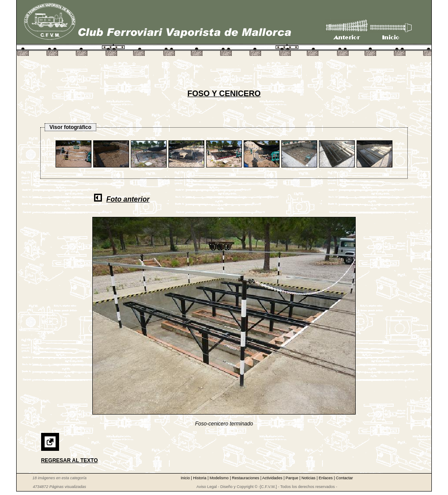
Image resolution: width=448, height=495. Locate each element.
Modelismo (220, 478)
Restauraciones (246, 478)
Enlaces (326, 478)
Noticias (309, 478)
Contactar (345, 478)
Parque (293, 478)
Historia (200, 478)
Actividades (273, 478)
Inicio (186, 478)
